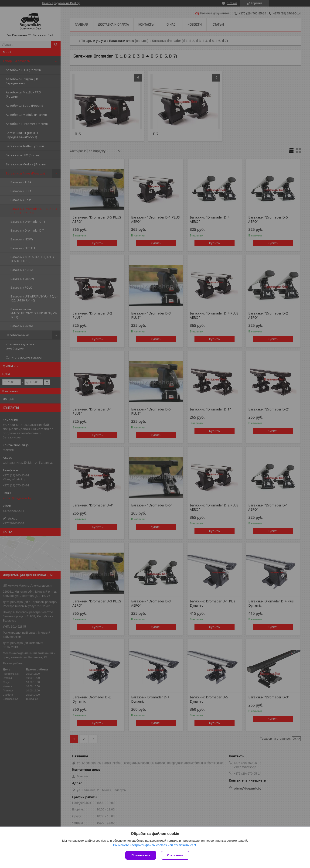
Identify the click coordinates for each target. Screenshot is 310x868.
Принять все (141, 855)
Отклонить (175, 855)
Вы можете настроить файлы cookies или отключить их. (153, 845)
